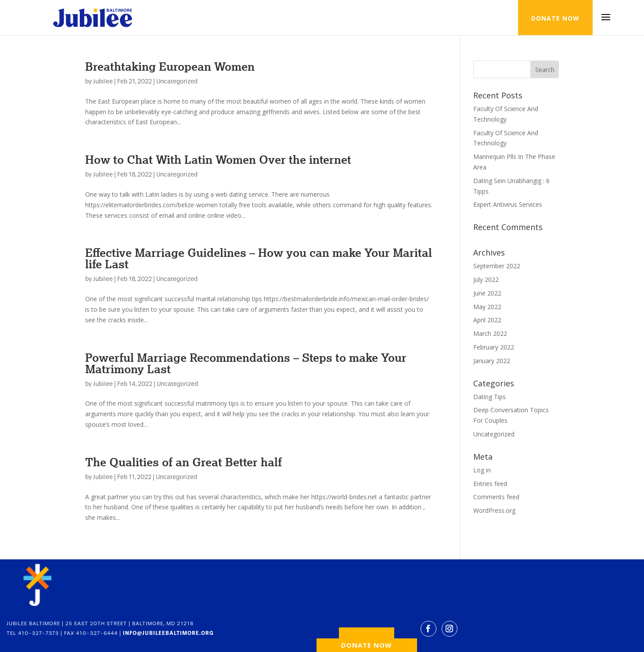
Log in (482, 470)
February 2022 (494, 347)
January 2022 (492, 361)
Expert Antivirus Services (508, 204)
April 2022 (487, 320)
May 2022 (487, 307)
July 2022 (486, 279)
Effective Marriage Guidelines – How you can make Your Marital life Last (259, 258)
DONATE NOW (555, 18)
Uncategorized (177, 81)
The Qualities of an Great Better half (183, 462)
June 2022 (487, 293)
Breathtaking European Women (170, 66)
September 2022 (497, 266)
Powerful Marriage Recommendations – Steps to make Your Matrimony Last (246, 363)
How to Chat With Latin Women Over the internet (218, 159)
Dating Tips (489, 397)
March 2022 (490, 333)
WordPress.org (494, 510)
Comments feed (496, 497)
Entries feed (490, 484)
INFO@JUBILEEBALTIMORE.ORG (168, 633)
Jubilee (103, 81)
